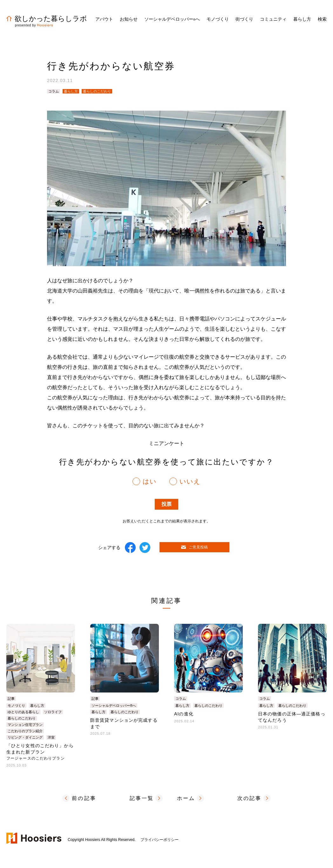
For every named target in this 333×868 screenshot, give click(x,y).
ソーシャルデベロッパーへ (172, 19)
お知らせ (129, 19)
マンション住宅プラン (25, 725)
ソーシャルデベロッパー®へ (114, 706)
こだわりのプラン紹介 (25, 731)
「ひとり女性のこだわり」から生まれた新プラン (40, 752)
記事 (11, 699)
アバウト (104, 19)
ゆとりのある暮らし (23, 712)
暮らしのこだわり (97, 91)
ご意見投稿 (194, 547)
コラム (54, 91)
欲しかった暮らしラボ (47, 19)
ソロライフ (53, 712)
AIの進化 (184, 714)
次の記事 (250, 798)
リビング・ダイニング (25, 737)
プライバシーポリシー (160, 840)
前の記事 (84, 798)
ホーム (186, 798)
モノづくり (16, 706)
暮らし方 (71, 91)
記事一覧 (142, 798)
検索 (322, 19)
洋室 (51, 737)
